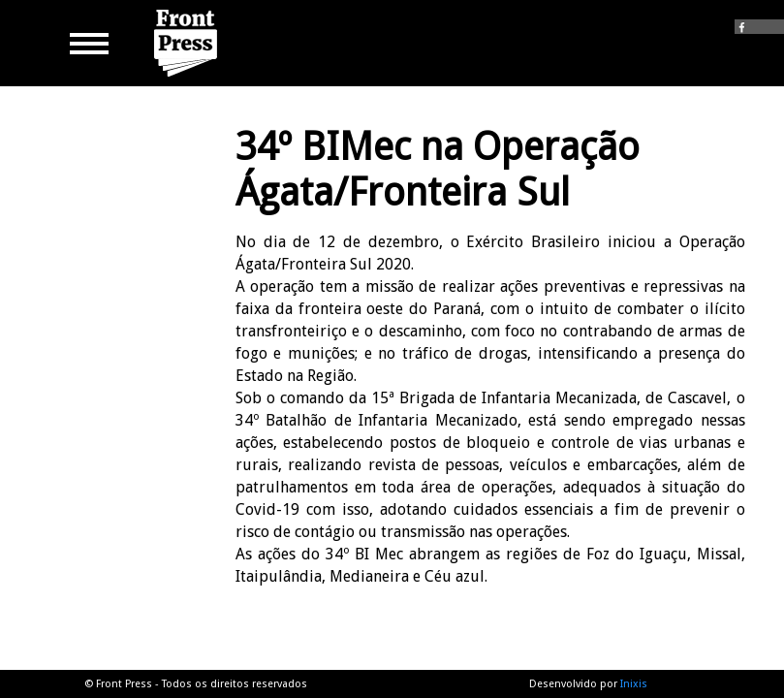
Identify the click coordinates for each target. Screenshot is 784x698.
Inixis (634, 684)
